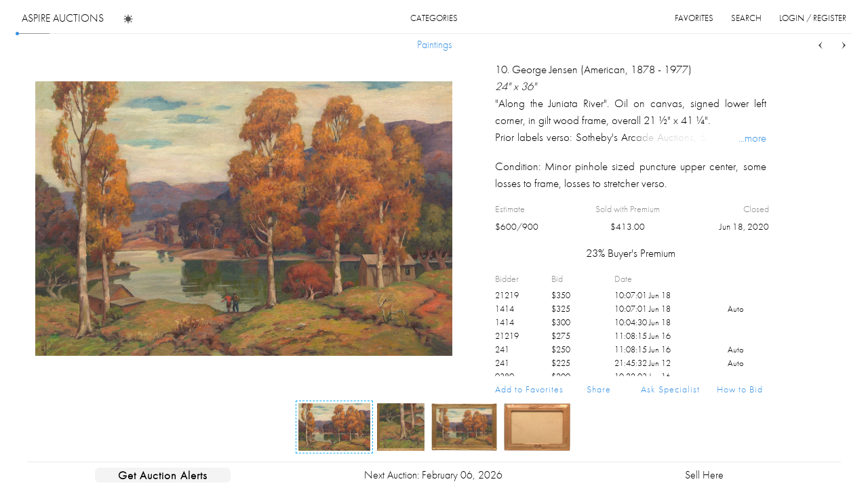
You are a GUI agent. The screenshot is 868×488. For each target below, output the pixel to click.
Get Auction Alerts (163, 475)
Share (599, 389)
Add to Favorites (529, 389)
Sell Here (704, 475)
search (746, 18)
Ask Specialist (670, 389)
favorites (694, 18)
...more (752, 138)
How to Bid (740, 389)
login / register (813, 18)
